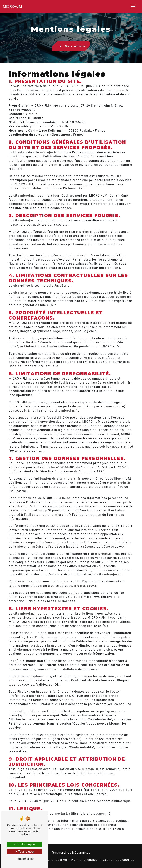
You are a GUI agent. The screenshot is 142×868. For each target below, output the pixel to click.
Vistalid (31, 114)
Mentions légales (84, 860)
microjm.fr (120, 90)
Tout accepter (24, 844)
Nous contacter (71, 46)
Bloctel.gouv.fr (86, 586)
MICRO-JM (12, 6)
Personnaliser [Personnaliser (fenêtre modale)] (25, 859)
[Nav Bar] (133, 6)
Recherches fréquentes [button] (71, 852)
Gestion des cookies (119, 860)
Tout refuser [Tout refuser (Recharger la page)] (25, 852)
